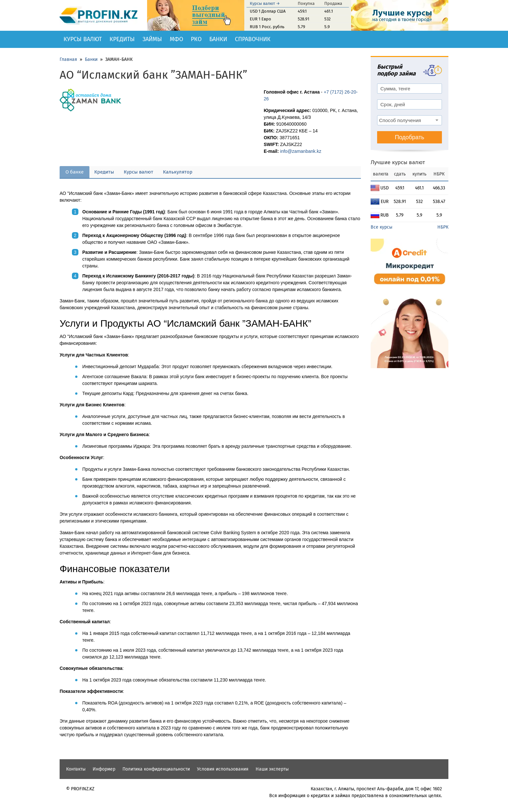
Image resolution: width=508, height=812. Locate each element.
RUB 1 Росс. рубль (267, 27)
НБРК (443, 227)
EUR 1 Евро (260, 19)
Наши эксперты (272, 769)
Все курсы (381, 227)
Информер (104, 769)
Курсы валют (83, 39)
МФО (176, 39)
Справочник (253, 39)
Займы (152, 39)
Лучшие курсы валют (398, 162)
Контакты (76, 769)
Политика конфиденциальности (156, 769)
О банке (75, 172)
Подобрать (410, 137)
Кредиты (122, 39)
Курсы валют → (265, 3)
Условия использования (223, 769)
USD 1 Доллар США (268, 11)
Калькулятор (178, 172)
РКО (196, 39)
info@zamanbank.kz (301, 151)
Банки (218, 39)
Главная (68, 59)
